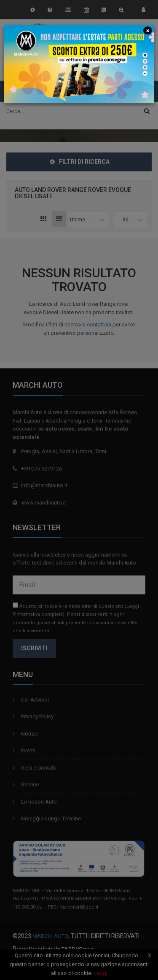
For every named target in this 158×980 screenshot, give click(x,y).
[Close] (147, 30)
